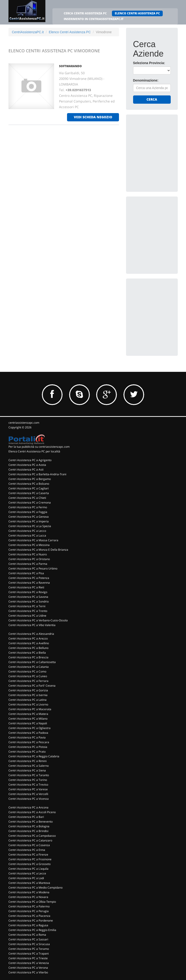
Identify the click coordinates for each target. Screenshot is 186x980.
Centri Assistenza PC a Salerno (29, 766)
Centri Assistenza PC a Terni (27, 606)
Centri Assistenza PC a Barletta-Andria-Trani (37, 474)
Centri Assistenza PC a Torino (28, 780)
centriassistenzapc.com (24, 423)
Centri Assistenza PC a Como (27, 671)
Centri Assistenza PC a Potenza (29, 578)
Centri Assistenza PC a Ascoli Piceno (32, 812)
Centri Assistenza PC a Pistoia (28, 747)
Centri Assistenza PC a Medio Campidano (36, 888)
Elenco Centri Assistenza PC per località (34, 451)
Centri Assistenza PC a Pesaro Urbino (33, 568)
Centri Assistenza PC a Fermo (28, 507)
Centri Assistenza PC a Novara (28, 897)
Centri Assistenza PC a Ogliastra (30, 728)
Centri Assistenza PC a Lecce (27, 873)
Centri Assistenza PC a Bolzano (29, 484)
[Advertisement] (160, 145)
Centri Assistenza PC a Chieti (27, 498)
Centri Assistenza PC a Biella (27, 653)
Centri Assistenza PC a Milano (28, 719)
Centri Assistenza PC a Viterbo (28, 972)
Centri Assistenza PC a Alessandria (31, 634)
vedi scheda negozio (93, 117)
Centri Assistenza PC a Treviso (28, 785)
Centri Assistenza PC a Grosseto (30, 864)
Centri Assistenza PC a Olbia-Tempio (32, 902)
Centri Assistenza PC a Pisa (26, 573)
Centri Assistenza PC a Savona (28, 597)
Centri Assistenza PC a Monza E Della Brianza (38, 550)
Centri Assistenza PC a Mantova (29, 883)
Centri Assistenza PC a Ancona (28, 807)
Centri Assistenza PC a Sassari (28, 939)
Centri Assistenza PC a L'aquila (28, 869)
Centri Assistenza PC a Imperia (29, 521)
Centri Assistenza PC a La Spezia (30, 526)
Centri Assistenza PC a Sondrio (29, 601)
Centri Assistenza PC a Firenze (28, 855)
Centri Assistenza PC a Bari (26, 817)
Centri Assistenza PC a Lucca (27, 535)
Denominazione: (146, 80)
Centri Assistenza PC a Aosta (27, 465)
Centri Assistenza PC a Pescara (29, 742)
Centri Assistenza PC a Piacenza (29, 916)
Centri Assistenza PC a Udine (27, 616)
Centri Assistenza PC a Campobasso (32, 836)
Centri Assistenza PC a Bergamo (30, 479)
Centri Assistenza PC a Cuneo (28, 676)
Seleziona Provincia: (149, 63)
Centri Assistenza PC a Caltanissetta (32, 662)
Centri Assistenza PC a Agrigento (30, 460)
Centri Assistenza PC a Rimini (28, 761)
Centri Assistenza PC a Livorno (28, 704)
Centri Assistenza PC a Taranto (29, 775)
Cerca (152, 99)
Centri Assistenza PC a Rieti (26, 587)
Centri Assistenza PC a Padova (28, 733)
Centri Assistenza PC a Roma (27, 935)
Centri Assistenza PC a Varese (28, 789)
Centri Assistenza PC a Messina (29, 545)
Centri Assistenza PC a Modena (29, 892)
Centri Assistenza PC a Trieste (28, 958)
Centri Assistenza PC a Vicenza (29, 799)
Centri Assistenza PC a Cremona (30, 502)
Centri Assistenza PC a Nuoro (28, 554)
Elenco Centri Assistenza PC (70, 32)
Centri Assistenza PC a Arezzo (28, 638)
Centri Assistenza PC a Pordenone (31, 921)
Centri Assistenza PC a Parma (28, 564)
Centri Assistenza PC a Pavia (27, 737)
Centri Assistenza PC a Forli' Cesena (32, 686)
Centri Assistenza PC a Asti (26, 469)
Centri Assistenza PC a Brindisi (28, 831)
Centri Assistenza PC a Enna (27, 850)
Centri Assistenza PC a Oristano (29, 559)
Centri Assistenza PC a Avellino (29, 643)
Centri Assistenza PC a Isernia (28, 695)
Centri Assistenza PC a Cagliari (29, 488)
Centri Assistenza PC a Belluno (28, 648)
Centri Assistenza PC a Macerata (30, 709)
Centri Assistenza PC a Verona (28, 968)
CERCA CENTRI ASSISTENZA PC (85, 13)
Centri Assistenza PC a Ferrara (28, 681)
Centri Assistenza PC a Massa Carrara (33, 540)
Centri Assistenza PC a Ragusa (28, 925)
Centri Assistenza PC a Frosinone (30, 859)
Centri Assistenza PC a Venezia (29, 963)
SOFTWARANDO (70, 66)
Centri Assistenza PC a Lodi (26, 878)
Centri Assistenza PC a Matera (28, 714)
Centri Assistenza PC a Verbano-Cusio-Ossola (38, 620)
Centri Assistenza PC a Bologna (29, 826)
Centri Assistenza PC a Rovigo (28, 592)
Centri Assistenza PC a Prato (27, 752)
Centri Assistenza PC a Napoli (28, 723)
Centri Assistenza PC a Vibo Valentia (32, 625)
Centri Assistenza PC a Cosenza (29, 845)
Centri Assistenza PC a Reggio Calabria (34, 756)
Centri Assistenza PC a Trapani (29, 953)
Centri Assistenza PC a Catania (29, 667)
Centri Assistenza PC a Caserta (29, 493)
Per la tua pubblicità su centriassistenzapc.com (39, 447)
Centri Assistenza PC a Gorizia (28, 690)
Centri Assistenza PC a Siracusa (29, 944)
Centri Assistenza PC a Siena (27, 770)
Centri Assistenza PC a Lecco (27, 531)
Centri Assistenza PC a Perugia (29, 911)
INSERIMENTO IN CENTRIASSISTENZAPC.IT (94, 19)
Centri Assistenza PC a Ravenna (29, 583)
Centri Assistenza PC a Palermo (29, 906)
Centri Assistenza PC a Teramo (29, 949)
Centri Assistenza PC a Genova (29, 517)
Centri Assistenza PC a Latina (28, 700)
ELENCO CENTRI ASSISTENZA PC (137, 13)
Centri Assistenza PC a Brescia (28, 657)
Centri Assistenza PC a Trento (28, 611)
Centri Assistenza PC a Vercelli (28, 794)
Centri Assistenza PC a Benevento (31, 822)
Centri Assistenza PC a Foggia (28, 512)
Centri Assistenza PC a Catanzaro (30, 840)
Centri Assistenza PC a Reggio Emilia (32, 930)
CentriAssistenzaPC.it (28, 32)
